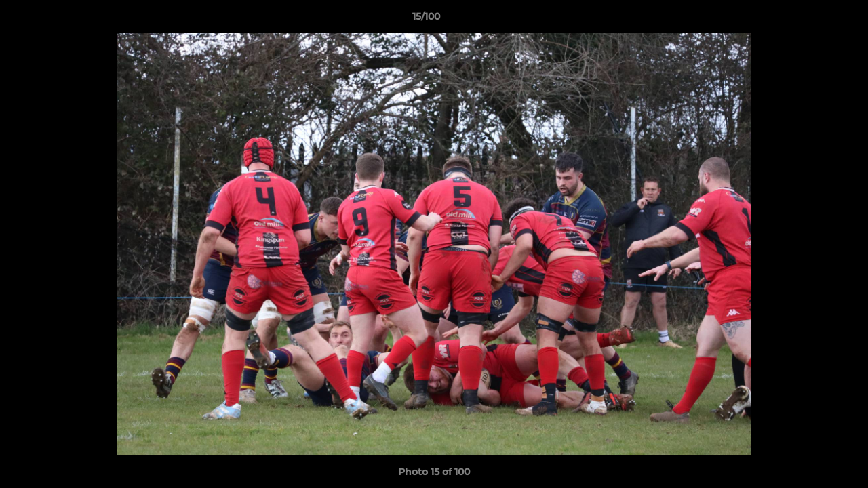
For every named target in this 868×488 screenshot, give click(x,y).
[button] (811, 20)
